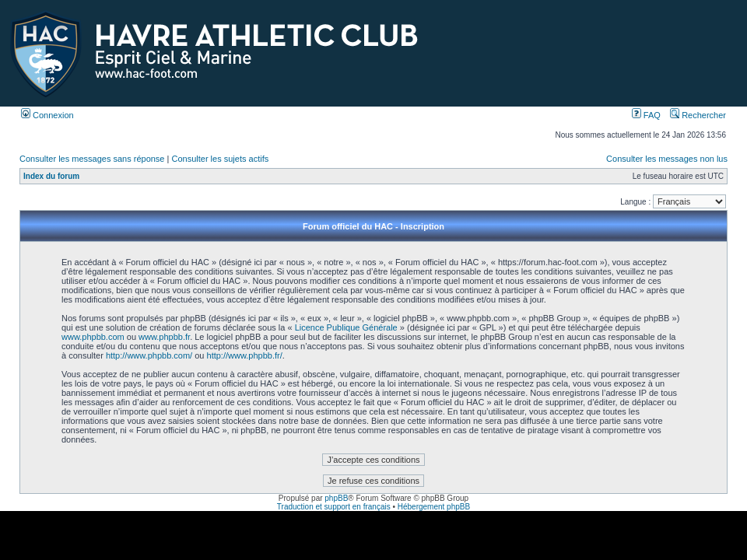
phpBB (336, 498)
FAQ (646, 115)
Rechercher (698, 115)
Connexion (47, 115)
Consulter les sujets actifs (220, 159)
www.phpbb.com (93, 337)
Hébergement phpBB (434, 507)
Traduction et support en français (334, 507)
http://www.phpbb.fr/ (245, 355)
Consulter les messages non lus (667, 159)
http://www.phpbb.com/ (149, 355)
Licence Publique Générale (346, 327)
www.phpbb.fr (164, 337)
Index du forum (51, 176)
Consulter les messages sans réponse (92, 159)
